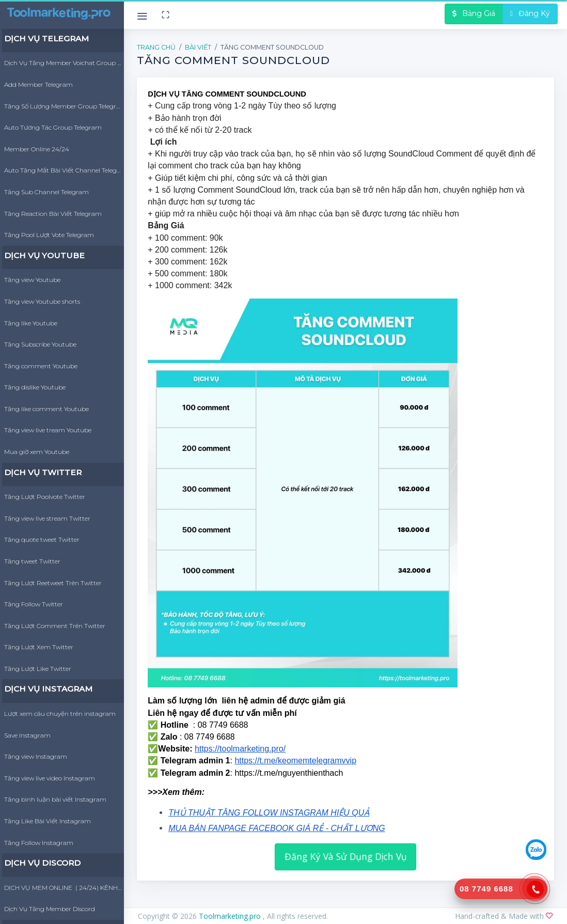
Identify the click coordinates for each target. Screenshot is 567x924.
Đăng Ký (530, 13)
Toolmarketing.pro (231, 916)
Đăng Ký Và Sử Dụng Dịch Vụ (345, 856)
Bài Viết (198, 47)
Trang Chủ (156, 47)
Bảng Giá (474, 13)
